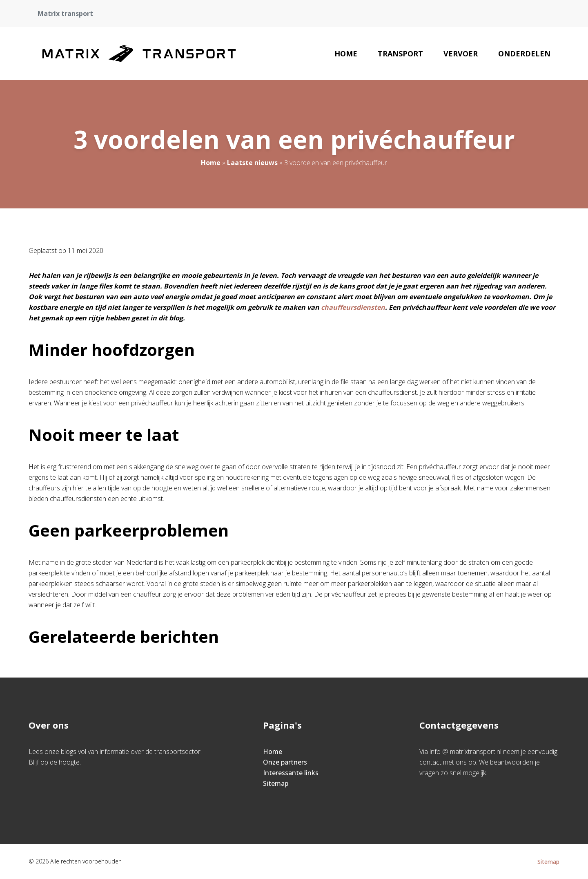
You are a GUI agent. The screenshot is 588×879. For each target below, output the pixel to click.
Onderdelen (524, 54)
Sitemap (276, 783)
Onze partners (285, 762)
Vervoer (461, 54)
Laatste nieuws (252, 163)
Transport (400, 54)
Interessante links (291, 773)
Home (346, 54)
